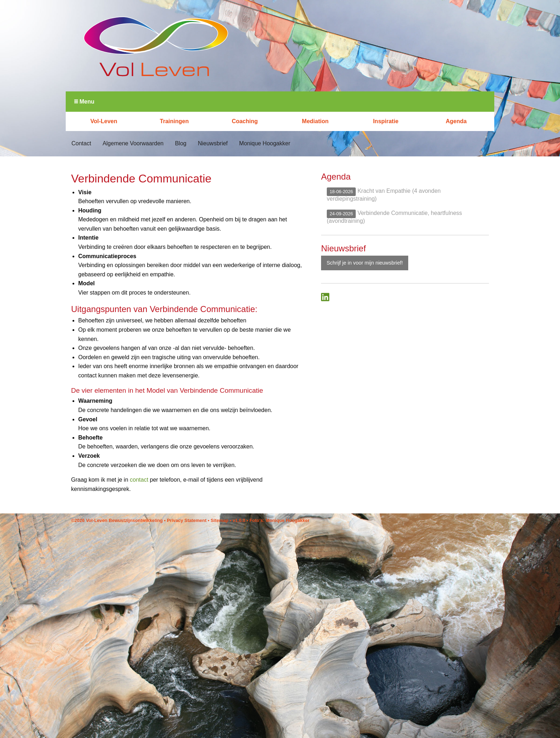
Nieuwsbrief (213, 143)
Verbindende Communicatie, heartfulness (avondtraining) (394, 217)
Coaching (245, 121)
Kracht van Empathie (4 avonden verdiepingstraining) (384, 194)
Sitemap (220, 520)
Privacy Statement (187, 520)
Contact (81, 143)
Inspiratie (386, 121)
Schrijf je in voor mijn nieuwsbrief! (365, 263)
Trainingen (174, 121)
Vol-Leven (104, 121)
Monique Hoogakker (265, 143)
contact (139, 480)
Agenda (456, 121)
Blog (181, 143)
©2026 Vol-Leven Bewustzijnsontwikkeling (117, 520)
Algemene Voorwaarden (133, 143)
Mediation (315, 121)
